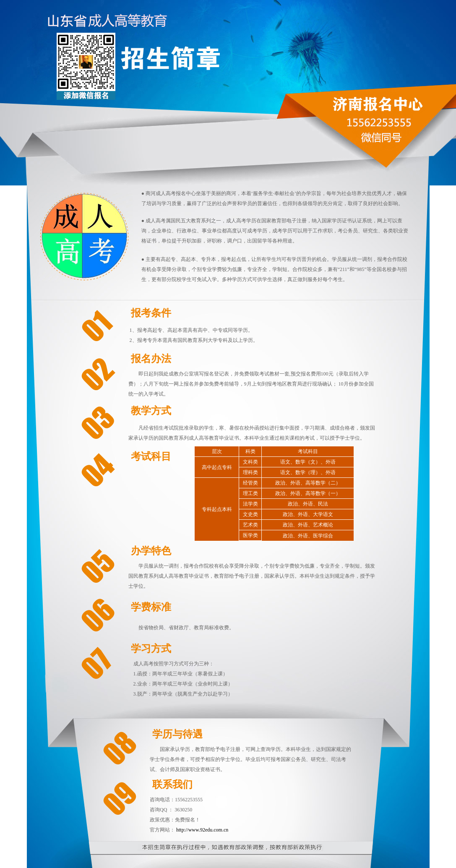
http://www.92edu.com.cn (202, 830)
